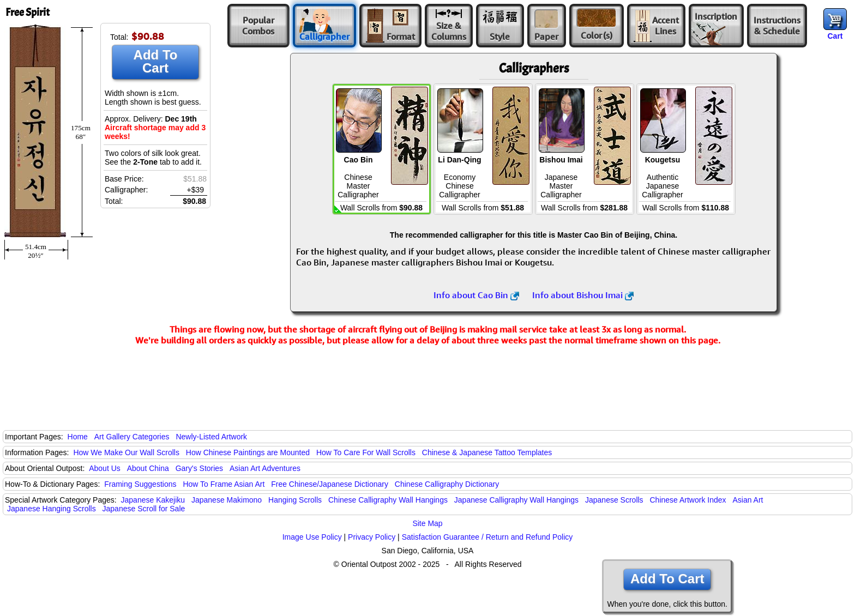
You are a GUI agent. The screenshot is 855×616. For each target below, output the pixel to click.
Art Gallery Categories (132, 437)
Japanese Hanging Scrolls (52, 509)
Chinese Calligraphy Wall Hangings (388, 500)
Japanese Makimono (227, 500)
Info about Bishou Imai (583, 295)
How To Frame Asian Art (224, 484)
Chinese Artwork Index (688, 500)
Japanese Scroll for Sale (144, 509)
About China (148, 468)
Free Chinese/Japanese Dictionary (330, 484)
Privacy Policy (372, 537)
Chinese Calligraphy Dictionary (447, 484)
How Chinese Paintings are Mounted (248, 452)
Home (78, 437)
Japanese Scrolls (614, 500)
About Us (105, 468)
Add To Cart (156, 61)
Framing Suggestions (140, 484)
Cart (835, 36)
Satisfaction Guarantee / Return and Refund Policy (487, 537)
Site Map (427, 523)
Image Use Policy (312, 537)
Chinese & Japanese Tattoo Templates (487, 452)
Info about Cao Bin (476, 295)
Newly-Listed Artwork (211, 437)
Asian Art (748, 500)
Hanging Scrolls (295, 500)
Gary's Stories (199, 468)
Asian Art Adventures (265, 468)
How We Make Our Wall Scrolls (126, 452)
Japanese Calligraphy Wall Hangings (516, 500)
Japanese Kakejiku (153, 500)
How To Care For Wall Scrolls (366, 452)
